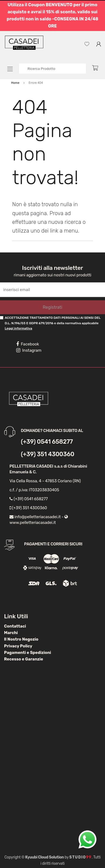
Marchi (11, 633)
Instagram (29, 350)
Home (15, 83)
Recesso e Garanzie (24, 659)
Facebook (28, 344)
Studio (81, 857)
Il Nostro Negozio (21, 639)
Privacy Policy (18, 646)
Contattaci (15, 626)
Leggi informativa (18, 328)
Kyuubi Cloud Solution (45, 857)
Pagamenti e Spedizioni (28, 653)
